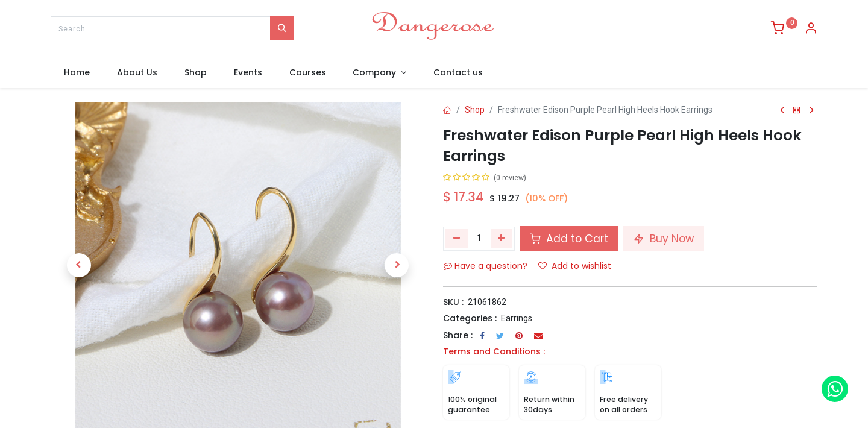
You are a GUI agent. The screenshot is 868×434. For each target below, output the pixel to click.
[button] (79, 265)
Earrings (517, 318)
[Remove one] (457, 239)
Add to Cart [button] (569, 239)
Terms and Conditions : (494, 351)
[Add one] (502, 239)
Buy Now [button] (664, 239)
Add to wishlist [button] (575, 266)
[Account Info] (811, 30)
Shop (475, 110)
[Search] (282, 28)
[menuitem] (77, 73)
